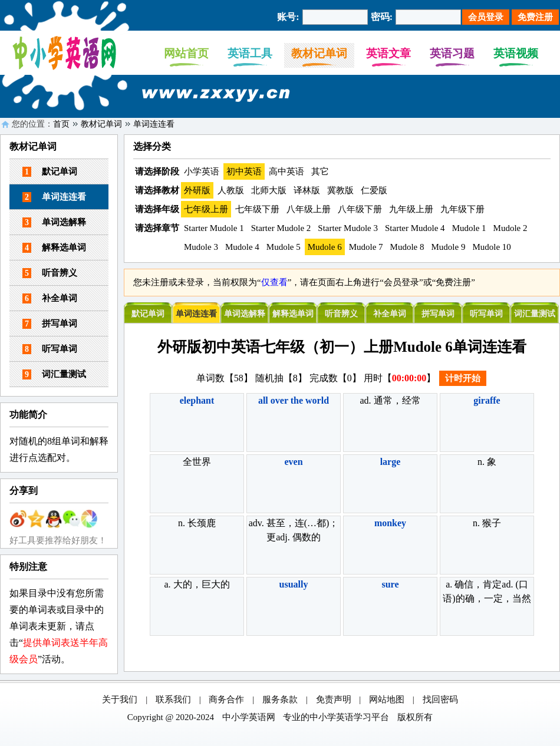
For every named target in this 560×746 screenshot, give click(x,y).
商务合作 (226, 699)
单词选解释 (54, 222)
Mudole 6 (325, 247)
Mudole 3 (201, 247)
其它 (320, 171)
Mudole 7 (366, 247)
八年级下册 (360, 209)
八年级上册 (309, 209)
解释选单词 (54, 248)
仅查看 (274, 282)
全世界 (197, 462)
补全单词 (50, 298)
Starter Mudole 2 (281, 228)
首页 (61, 124)
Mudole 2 (510, 228)
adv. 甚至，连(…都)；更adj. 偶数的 (294, 530)
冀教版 (340, 190)
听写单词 (50, 349)
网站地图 (387, 699)
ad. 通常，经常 (390, 400)
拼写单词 (50, 324)
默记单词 (50, 172)
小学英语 (202, 171)
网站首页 (186, 53)
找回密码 (440, 699)
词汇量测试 (54, 374)
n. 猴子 (487, 523)
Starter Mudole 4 (415, 228)
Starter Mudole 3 (348, 228)
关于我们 (120, 699)
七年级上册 (206, 209)
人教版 (231, 190)
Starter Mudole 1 (214, 228)
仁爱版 (374, 190)
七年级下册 (257, 209)
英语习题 (452, 53)
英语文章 (388, 53)
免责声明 (334, 699)
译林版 (307, 190)
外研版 (197, 190)
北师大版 (269, 190)
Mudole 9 (449, 247)
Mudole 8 (407, 247)
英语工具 (250, 53)
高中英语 (286, 171)
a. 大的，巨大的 (197, 584)
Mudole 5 (284, 247)
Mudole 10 (491, 247)
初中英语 (244, 171)
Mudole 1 (469, 228)
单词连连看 (154, 124)
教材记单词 (319, 53)
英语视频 (516, 53)
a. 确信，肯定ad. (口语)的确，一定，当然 (487, 591)
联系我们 (173, 699)
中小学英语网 (249, 717)
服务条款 (280, 699)
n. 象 (487, 462)
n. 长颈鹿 (197, 523)
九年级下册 (462, 209)
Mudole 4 (242, 247)
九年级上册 (411, 209)
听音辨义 (50, 273)
